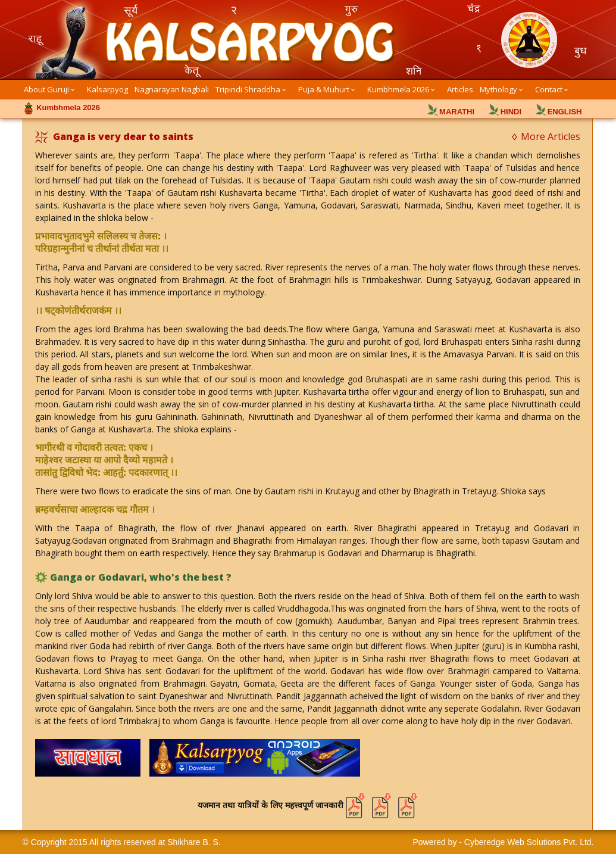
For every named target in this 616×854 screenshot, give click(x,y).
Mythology (498, 89)
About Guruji (46, 89)
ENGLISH (565, 112)
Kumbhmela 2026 (398, 89)
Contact (549, 89)
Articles (460, 89)
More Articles (551, 136)
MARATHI (457, 112)
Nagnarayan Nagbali (172, 89)
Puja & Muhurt (324, 89)
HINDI (511, 112)
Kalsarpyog (107, 89)
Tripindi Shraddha (248, 89)
